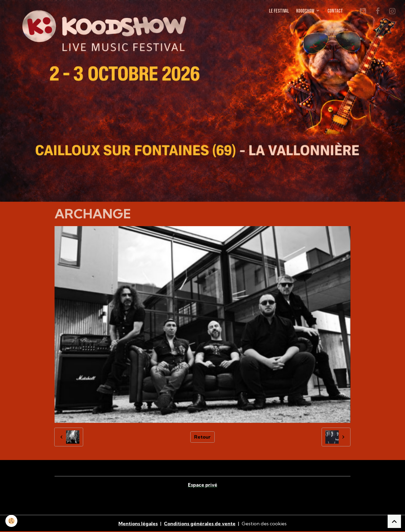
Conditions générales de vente (200, 524)
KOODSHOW (306, 11)
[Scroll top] (394, 521)
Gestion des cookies (264, 524)
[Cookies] (11, 521)
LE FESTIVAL (279, 11)
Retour (202, 437)
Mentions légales (138, 524)
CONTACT (335, 11)
